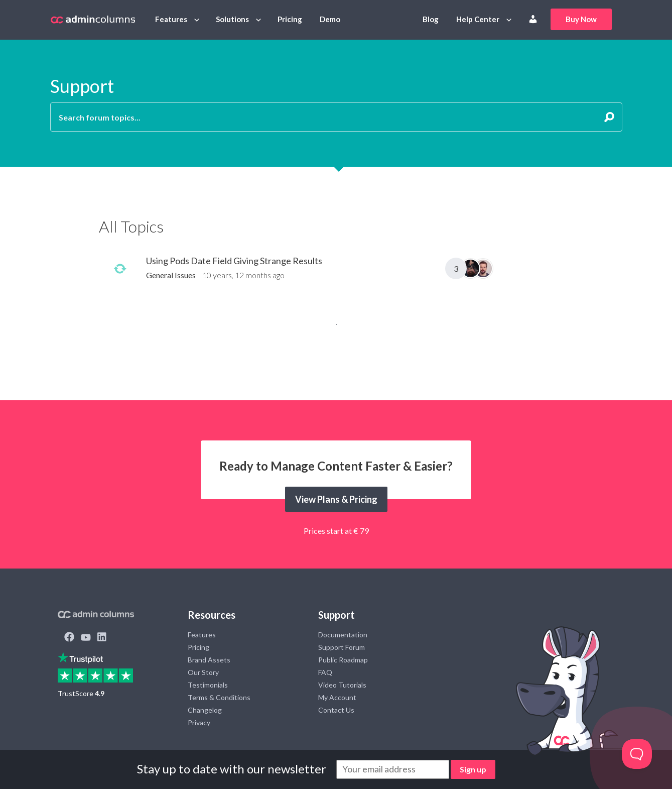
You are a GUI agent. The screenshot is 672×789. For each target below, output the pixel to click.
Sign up (473, 769)
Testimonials (208, 685)
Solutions (232, 19)
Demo (330, 19)
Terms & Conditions (219, 697)
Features (171, 19)
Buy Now (581, 19)
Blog (431, 19)
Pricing (290, 19)
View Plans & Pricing (336, 499)
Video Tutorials (342, 685)
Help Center (478, 19)
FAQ (325, 672)
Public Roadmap (343, 660)
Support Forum (342, 647)
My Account (337, 697)
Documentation (343, 635)
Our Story (203, 672)
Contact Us (336, 710)
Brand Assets (209, 660)
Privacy (199, 722)
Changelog (205, 710)
